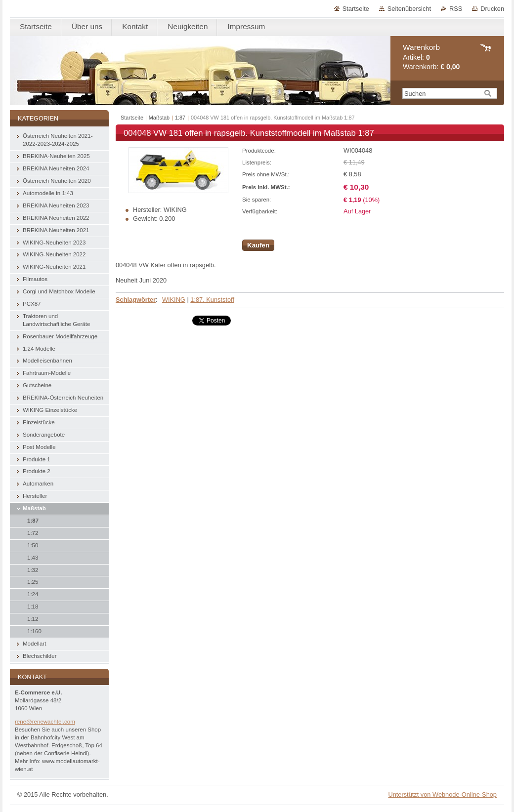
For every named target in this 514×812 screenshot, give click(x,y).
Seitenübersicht (409, 9)
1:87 (180, 118)
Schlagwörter (136, 300)
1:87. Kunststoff (212, 300)
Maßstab (159, 118)
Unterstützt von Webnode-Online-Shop (442, 794)
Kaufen (258, 245)
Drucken (492, 9)
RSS (456, 9)
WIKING (174, 300)
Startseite (356, 9)
